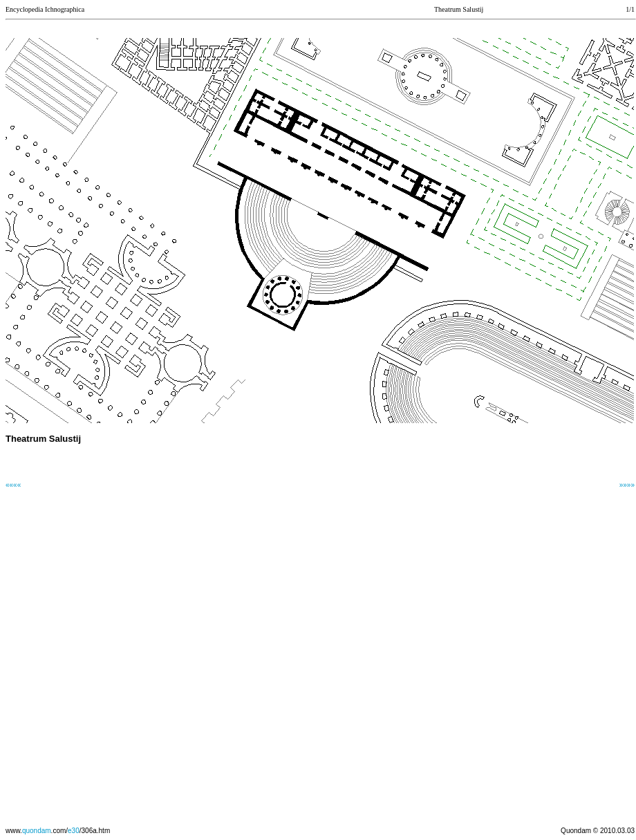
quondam (37, 831)
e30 (74, 831)
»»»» (627, 485)
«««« (13, 485)
